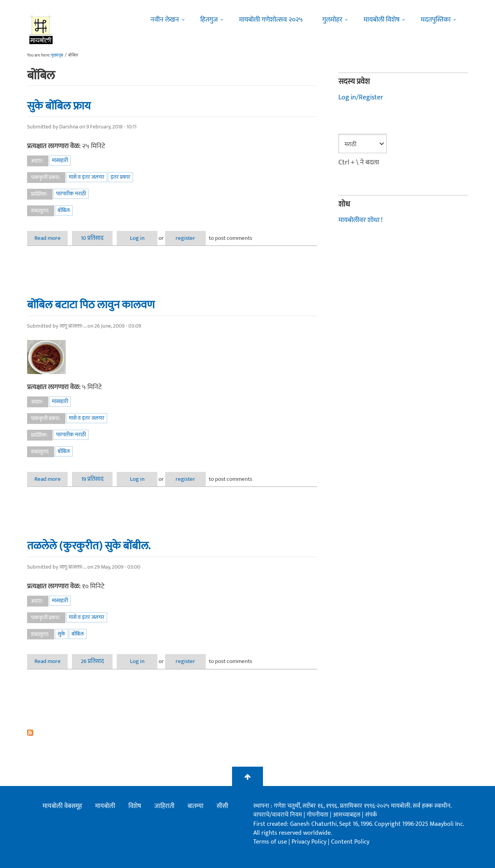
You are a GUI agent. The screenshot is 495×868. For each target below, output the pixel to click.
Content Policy (350, 842)
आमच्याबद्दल (347, 815)
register (185, 238)
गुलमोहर (332, 20)
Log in (137, 238)
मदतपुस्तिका (436, 20)
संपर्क (371, 815)
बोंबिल (64, 210)
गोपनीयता (318, 815)
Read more (51, 238)
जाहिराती (164, 806)
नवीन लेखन (165, 20)
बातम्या (195, 806)
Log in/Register (361, 97)
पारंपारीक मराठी (71, 194)
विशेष (135, 806)
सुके (61, 634)
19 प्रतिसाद (92, 479)
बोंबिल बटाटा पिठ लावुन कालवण (91, 305)
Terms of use (270, 842)
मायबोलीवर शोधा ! (360, 220)
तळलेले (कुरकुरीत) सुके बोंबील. (89, 546)
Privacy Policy (310, 842)
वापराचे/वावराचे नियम (278, 815)
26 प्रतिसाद (92, 661)
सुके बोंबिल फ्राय (59, 106)
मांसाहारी (60, 160)
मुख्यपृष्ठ (57, 55)
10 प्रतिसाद (92, 238)
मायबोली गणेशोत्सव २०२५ (271, 20)
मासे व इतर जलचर (87, 177)
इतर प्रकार (120, 177)
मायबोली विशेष (381, 20)
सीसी (222, 806)
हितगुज (209, 20)
